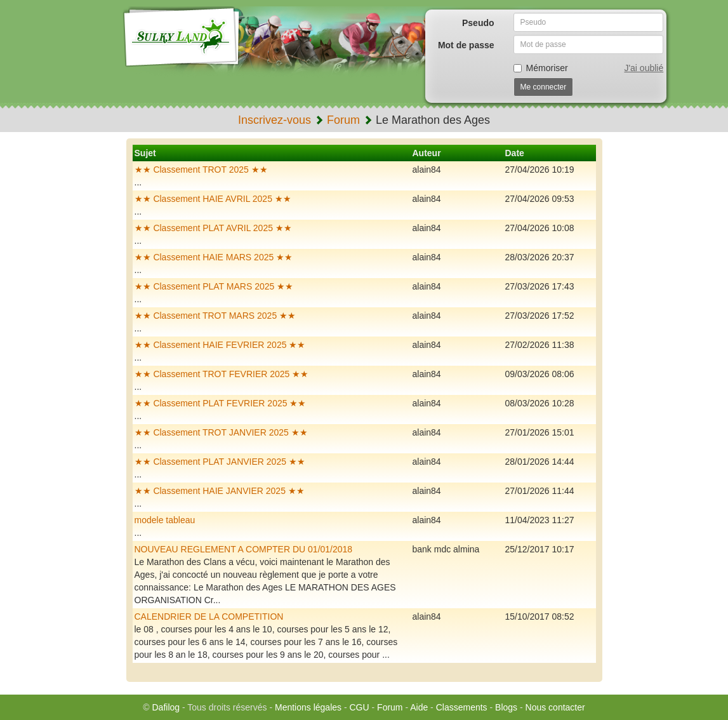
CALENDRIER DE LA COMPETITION (209, 617)
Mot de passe (466, 45)
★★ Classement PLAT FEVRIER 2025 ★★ (221, 403)
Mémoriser (541, 68)
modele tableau (165, 520)
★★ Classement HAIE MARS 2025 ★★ (214, 257)
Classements (462, 707)
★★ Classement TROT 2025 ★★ (201, 170)
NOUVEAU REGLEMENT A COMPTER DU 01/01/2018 (244, 549)
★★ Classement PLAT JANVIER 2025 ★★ (220, 462)
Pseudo (478, 23)
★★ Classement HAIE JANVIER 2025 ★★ (220, 491)
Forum (343, 120)
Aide (419, 707)
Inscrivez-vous (275, 120)
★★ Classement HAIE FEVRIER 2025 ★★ (220, 345)
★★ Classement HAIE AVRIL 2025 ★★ (213, 199)
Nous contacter (555, 707)
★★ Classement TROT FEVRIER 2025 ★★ (222, 374)
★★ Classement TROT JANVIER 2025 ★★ (221, 432)
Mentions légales (308, 707)
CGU (360, 707)
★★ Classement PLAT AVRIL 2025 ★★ (213, 228)
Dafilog (166, 707)
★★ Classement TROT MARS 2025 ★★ (215, 316)
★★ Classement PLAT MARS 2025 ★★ (214, 286)
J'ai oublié (644, 68)
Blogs (506, 707)
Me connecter (544, 87)
